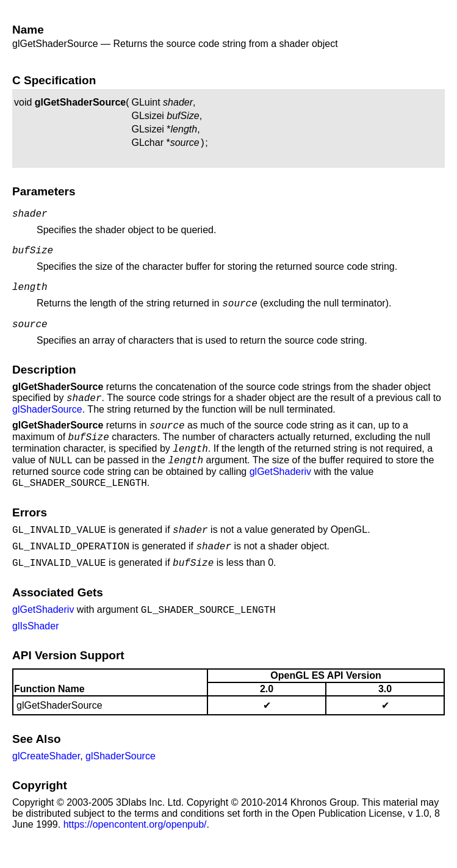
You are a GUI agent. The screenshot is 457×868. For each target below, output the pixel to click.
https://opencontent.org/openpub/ (135, 850)
